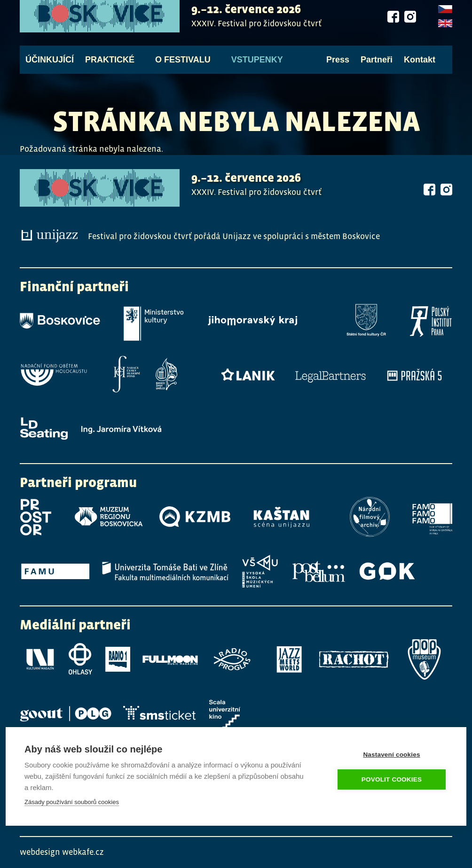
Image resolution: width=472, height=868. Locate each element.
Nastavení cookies (391, 755)
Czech (445, 15)
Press (338, 65)
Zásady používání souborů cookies (72, 802)
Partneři (377, 65)
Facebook (393, 22)
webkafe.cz (83, 852)
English (445, 29)
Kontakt (420, 65)
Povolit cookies (392, 779)
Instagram (410, 22)
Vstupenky (257, 65)
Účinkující (50, 65)
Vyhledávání (447, 65)
